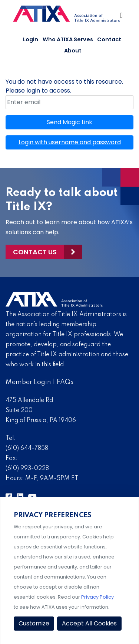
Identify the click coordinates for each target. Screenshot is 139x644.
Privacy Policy (97, 597)
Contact (109, 39)
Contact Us (35, 252)
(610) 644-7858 (27, 448)
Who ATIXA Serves (68, 39)
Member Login (28, 382)
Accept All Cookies (89, 623)
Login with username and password (70, 142)
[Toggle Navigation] (122, 17)
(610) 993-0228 (27, 468)
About (73, 51)
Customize (34, 623)
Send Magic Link (69, 122)
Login (31, 39)
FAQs (65, 382)
